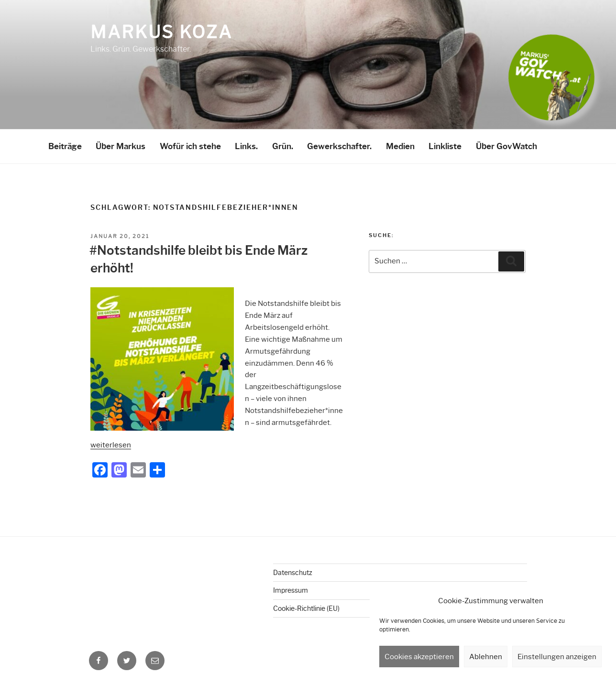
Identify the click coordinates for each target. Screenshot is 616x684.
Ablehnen (486, 657)
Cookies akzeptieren (419, 657)
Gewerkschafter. (339, 146)
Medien (400, 146)
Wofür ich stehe (190, 146)
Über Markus (121, 146)
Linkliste (445, 146)
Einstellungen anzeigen (557, 657)
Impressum (291, 590)
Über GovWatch (506, 146)
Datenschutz (293, 573)
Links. (246, 146)
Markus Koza (161, 32)
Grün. (283, 146)
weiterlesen (111, 445)
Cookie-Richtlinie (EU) (306, 608)
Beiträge (65, 146)
